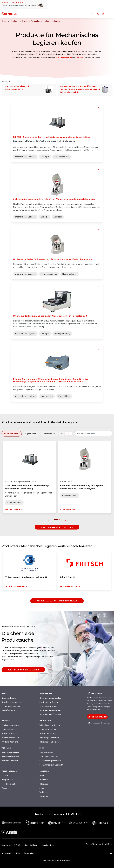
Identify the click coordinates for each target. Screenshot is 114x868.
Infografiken (7, 780)
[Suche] (92, 14)
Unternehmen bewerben (50, 710)
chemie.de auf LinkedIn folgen (99, 723)
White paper (45, 784)
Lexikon (5, 775)
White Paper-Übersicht (49, 742)
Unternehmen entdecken (50, 698)
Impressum (6, 853)
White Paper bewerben (49, 738)
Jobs (42, 788)
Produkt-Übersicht (10, 742)
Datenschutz (30, 853)
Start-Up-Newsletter (11, 706)
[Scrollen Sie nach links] (67, 434)
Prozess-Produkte (9, 733)
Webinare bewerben (10, 757)
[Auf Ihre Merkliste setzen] (99, 107)
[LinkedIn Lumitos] (111, 853)
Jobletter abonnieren (49, 757)
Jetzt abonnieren (97, 717)
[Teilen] (98, 14)
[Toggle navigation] (111, 14)
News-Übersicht (9, 710)
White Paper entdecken (50, 725)
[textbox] (93, 434)
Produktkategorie (64, 57)
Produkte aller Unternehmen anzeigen (57, 601)
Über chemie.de (47, 845)
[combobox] (93, 434)
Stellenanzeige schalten (50, 761)
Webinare (44, 792)
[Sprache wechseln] (103, 14)
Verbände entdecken (48, 706)
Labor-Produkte (9, 729)
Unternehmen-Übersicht (50, 714)
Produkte (44, 780)
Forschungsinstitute (10, 784)
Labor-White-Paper (48, 729)
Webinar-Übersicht (10, 761)
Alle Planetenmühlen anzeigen (57, 527)
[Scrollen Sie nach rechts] (70, 434)
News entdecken (9, 698)
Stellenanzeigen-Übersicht (51, 765)
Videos (4, 788)
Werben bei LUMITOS (11, 845)
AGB (18, 853)
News (42, 775)
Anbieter (80, 57)
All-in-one (44, 796)
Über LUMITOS (30, 845)
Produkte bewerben (10, 738)
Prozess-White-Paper (49, 733)
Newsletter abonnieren (12, 702)
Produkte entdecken (10, 725)
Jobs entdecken (46, 752)
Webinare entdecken (10, 752)
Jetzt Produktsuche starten (23, 670)
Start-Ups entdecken (49, 702)
